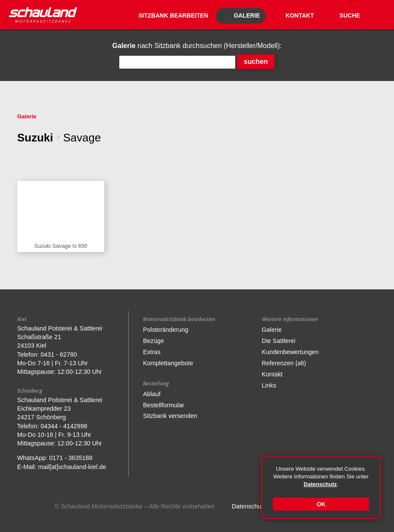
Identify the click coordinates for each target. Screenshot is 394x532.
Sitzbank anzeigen (61, 217)
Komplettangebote (168, 363)
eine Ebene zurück (24, 159)
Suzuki (35, 138)
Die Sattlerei (279, 341)
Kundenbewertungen (290, 352)
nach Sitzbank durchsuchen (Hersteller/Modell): (197, 46)
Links (269, 385)
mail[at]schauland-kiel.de (72, 467)
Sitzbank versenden (170, 416)
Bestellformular (164, 405)
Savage (82, 138)
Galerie (27, 116)
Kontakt (272, 374)
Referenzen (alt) (284, 363)
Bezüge (153, 341)
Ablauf (152, 394)
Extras (152, 352)
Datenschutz (320, 484)
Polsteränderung (166, 330)
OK (321, 504)
